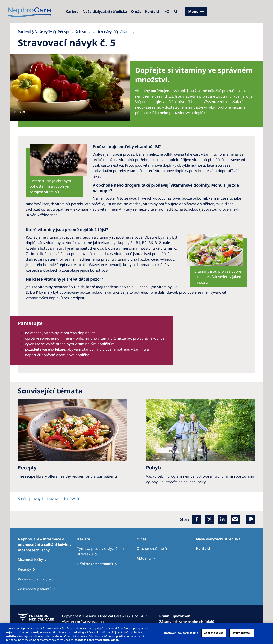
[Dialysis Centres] (72, 11)
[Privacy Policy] (177, 616)
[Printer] (251, 519)
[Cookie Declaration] (189, 622)
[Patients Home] (85, 539)
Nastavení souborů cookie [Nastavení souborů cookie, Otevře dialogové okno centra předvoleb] (181, 633)
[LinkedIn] (222, 519)
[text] (48, 499)
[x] (210, 519)
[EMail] (235, 519)
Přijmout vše (242, 633)
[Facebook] (197, 519)
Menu (193, 11)
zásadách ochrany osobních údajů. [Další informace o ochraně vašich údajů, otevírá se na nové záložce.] (97, 640)
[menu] (196, 11)
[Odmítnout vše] (267, 633)
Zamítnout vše (214, 633)
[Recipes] (99, 564)
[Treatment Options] (48, 544)
